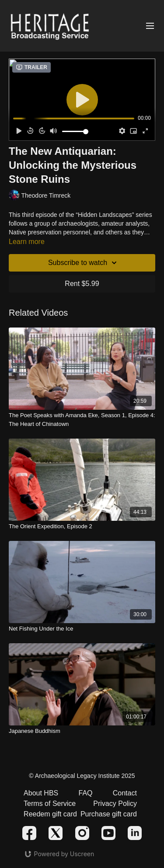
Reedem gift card (50, 814)
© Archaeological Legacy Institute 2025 (82, 776)
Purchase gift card (109, 814)
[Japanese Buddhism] (82, 731)
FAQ (85, 793)
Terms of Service (50, 804)
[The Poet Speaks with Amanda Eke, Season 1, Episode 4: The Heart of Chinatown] (82, 420)
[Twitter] (56, 833)
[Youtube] (108, 833)
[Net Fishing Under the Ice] (82, 629)
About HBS (41, 793)
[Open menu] (150, 26)
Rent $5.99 (82, 284)
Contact (125, 793)
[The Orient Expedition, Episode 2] (82, 526)
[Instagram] (82, 833)
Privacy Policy (115, 804)
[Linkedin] (135, 833)
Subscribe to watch (84, 263)
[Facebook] (29, 833)
